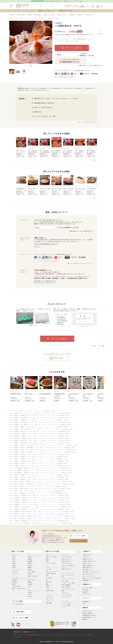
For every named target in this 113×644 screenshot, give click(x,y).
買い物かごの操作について (89, 561)
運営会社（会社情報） (88, 613)
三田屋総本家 (58, 23)
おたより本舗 (17, 637)
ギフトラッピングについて (89, 576)
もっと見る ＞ (94, 160)
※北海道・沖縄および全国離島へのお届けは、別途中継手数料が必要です (73, 35)
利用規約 (85, 620)
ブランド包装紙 (72, 39)
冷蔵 (76, 41)
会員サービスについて (88, 559)
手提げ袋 (71, 41)
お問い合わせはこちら (79, 541)
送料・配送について (87, 570)
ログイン (85, 604)
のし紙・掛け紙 (81, 39)
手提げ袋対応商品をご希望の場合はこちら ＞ (46, 283)
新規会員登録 (86, 602)
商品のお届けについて (88, 568)
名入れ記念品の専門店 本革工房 (31, 635)
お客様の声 (85, 592)
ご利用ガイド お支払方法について (79, 263)
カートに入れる (74, 48)
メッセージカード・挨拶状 (62, 41)
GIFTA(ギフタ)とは (87, 611)
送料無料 (19, 156)
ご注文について (86, 557)
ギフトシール (89, 39)
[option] (21, 147)
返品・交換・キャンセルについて (90, 572)
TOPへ (61, 358)
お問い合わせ (86, 590)
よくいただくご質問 (79, 536)
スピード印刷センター (89, 635)
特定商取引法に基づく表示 (89, 615)
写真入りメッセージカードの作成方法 (92, 578)
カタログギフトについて (88, 574)
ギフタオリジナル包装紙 (61, 39)
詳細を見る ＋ (38, 247)
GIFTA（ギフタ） (18, 635)
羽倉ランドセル (66, 635)
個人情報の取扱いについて (89, 617)
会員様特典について (87, 580)
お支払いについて (87, 563)
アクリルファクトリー (77, 635)
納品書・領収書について (88, 566)
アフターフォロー (87, 594)
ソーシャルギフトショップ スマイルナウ (51, 635)
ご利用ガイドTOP (87, 555)
